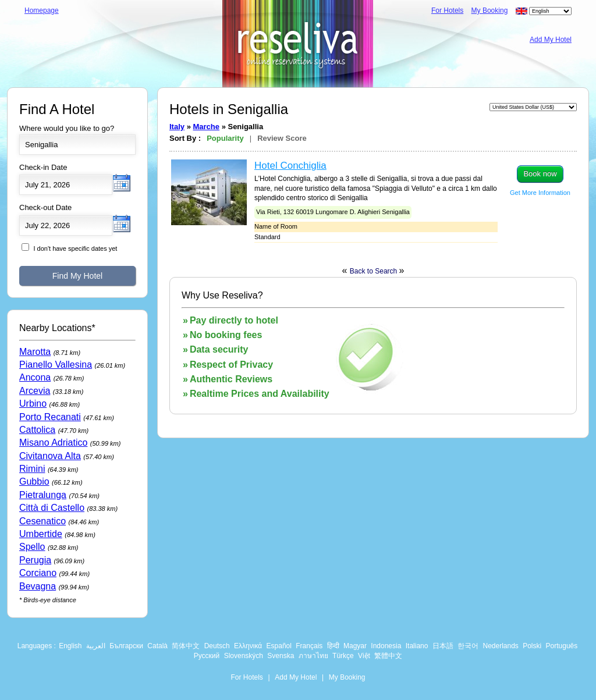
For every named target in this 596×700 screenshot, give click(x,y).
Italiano (417, 646)
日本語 (443, 646)
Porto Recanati (50, 417)
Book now (540, 174)
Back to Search (375, 271)
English (70, 646)
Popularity (225, 138)
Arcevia (35, 391)
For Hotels (447, 10)
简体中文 (186, 646)
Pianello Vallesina (56, 365)
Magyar (355, 646)
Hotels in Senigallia (229, 109)
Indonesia (386, 646)
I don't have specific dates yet (75, 248)
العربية (96, 646)
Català (157, 646)
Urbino (33, 404)
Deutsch (217, 646)
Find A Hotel (57, 109)
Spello (32, 547)
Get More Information (540, 193)
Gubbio (34, 482)
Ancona (35, 377)
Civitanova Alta (50, 456)
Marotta (35, 352)
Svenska (281, 656)
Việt (364, 656)
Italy (177, 127)
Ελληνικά (248, 646)
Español (279, 646)
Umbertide (41, 534)
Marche (206, 127)
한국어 (468, 646)
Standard (267, 237)
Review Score (282, 138)
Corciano (38, 573)
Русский (207, 656)
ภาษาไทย (313, 656)
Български (126, 646)
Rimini (32, 469)
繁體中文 (388, 656)
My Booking (490, 10)
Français (309, 646)
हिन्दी (333, 646)
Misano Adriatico (53, 443)
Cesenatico (42, 521)
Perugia (35, 560)
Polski (532, 646)
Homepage (42, 10)
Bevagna (38, 586)
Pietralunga (43, 495)
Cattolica (37, 430)
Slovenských (244, 656)
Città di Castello (52, 508)
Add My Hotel (551, 40)
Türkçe (343, 656)
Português (562, 646)
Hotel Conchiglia (290, 166)
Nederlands (500, 646)
